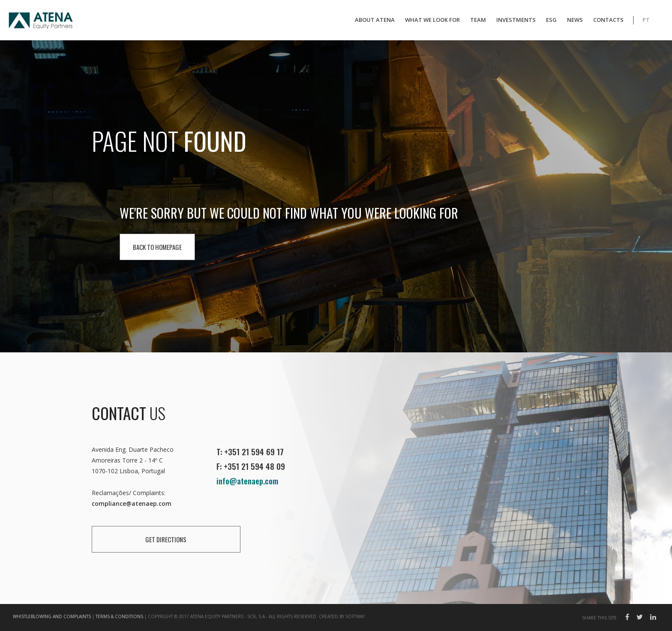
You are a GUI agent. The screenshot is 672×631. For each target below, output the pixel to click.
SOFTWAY (355, 616)
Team (478, 20)
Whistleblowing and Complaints (52, 616)
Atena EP (41, 21)
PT (646, 20)
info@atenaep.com (247, 481)
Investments (516, 20)
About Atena (375, 20)
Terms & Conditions (119, 616)
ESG (551, 20)
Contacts (608, 20)
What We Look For (432, 20)
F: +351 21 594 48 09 (251, 466)
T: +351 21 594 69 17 (250, 451)
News (575, 20)
